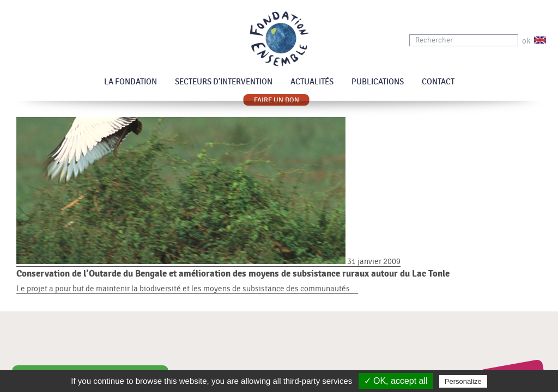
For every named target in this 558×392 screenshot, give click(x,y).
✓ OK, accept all (396, 381)
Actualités (312, 82)
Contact (438, 82)
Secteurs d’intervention (224, 82)
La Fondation (131, 82)
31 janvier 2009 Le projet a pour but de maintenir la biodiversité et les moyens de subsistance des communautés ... (279, 275)
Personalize (463, 381)
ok (526, 41)
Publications (378, 82)
